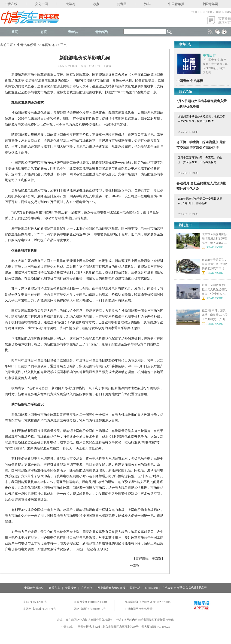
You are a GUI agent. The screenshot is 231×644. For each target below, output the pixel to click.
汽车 (147, 4)
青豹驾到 (102, 32)
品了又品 (185, 91)
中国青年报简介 (34, 588)
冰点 (96, 4)
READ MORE (215, 247)
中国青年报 (176, 4)
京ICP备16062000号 (35, 602)
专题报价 (70, 588)
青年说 (73, 32)
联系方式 (54, 588)
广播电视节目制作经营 (139, 609)
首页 (15, 32)
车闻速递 (48, 45)
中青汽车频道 (27, 45)
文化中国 (42, 4)
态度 (44, 32)
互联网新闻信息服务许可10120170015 (148, 602)
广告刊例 (87, 588)
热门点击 (185, 225)
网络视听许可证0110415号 (90, 609)
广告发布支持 (185, 588)
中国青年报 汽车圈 (190, 81)
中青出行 (209, 56)
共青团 (122, 4)
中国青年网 (210, 4)
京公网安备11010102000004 (91, 602)
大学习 (70, 4)
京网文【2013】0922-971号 (40, 609)
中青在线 (11, 4)
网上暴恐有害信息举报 (111, 588)
